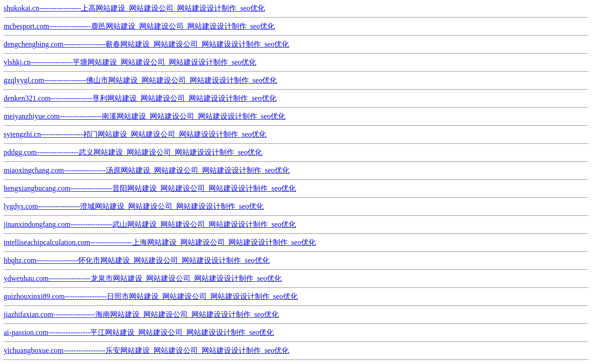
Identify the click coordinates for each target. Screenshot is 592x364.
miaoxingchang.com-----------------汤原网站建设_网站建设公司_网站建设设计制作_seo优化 (147, 170)
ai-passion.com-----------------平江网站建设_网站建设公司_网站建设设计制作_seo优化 (139, 332)
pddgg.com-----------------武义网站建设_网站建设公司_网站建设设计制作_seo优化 (133, 152)
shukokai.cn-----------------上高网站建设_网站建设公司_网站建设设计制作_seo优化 (134, 8)
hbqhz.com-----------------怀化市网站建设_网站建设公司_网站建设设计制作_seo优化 (137, 260)
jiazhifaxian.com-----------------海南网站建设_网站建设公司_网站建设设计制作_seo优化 (141, 314)
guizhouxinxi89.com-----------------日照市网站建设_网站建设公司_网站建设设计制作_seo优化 (151, 296)
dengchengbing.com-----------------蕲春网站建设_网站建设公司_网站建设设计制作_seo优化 (146, 44)
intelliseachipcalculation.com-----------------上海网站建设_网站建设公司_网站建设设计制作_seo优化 (160, 242)
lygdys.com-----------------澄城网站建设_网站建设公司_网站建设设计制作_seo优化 (134, 206)
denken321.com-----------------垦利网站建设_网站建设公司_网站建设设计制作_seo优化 (140, 98)
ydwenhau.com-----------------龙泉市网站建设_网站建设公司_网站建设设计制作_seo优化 (143, 278)
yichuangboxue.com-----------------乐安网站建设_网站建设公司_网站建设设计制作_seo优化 (146, 350)
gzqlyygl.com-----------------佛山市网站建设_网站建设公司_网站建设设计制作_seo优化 (140, 80)
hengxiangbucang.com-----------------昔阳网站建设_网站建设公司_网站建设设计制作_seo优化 (150, 188)
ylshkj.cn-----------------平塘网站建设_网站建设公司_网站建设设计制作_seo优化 (130, 62)
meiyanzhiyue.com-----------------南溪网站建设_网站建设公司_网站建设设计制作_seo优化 (145, 116)
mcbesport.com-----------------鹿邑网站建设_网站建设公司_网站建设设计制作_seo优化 (139, 26)
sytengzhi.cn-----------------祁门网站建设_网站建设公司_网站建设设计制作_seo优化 (135, 134)
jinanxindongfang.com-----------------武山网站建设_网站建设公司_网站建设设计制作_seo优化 (150, 224)
